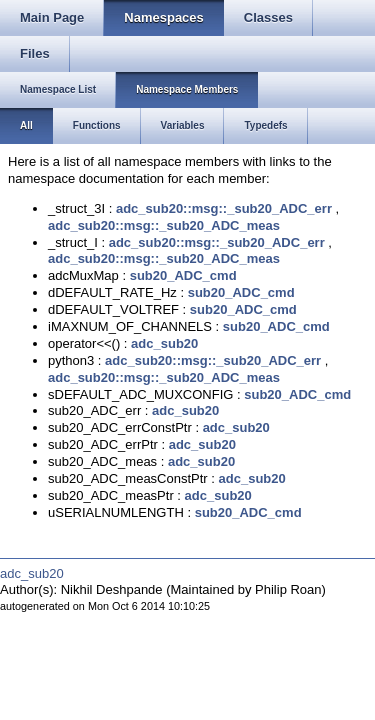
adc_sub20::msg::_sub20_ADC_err (224, 208)
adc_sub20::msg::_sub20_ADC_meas (164, 225)
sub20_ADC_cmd (183, 275)
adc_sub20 (164, 343)
